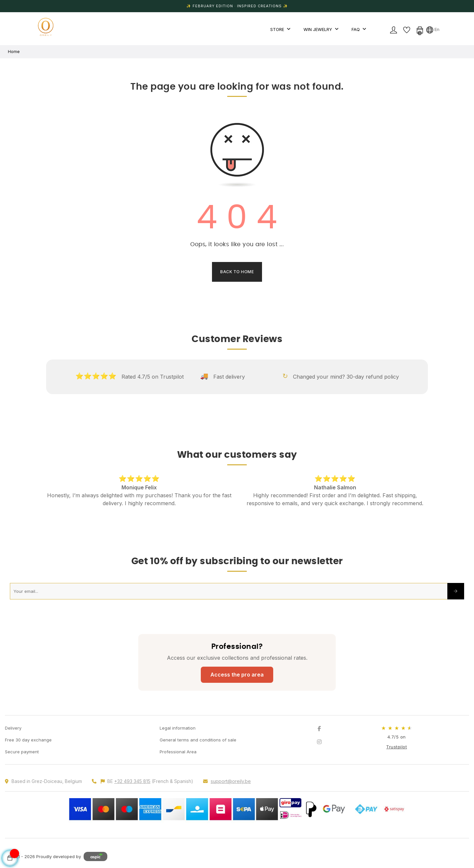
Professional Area (178, 752)
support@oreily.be (231, 781)
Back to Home (237, 272)
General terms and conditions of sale (198, 740)
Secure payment (22, 752)
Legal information (178, 728)
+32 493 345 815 (132, 781)
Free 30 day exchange (28, 740)
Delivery (13, 728)
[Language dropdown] (433, 29)
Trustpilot (396, 747)
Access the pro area (237, 675)
